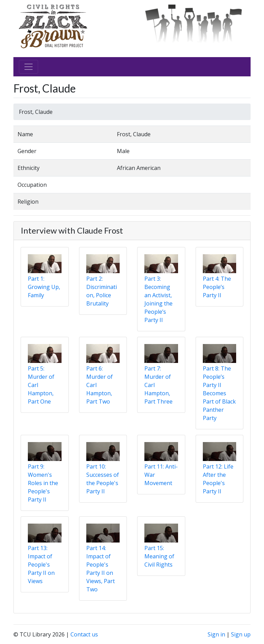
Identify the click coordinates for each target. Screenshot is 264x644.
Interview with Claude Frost (72, 230)
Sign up (241, 634)
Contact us (84, 634)
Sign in (216, 634)
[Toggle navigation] (29, 67)
